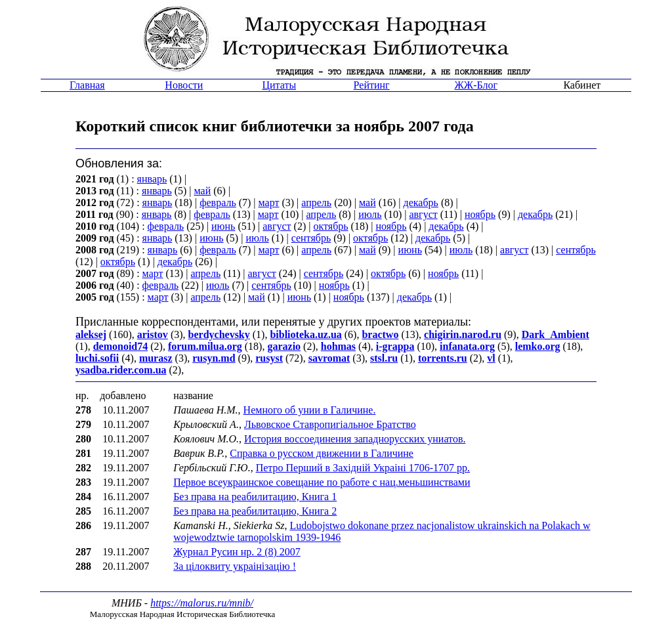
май (203, 191)
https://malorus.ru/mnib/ (202, 603)
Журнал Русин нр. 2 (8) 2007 (237, 552)
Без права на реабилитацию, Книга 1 (255, 497)
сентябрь (311, 238)
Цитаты (279, 85)
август (423, 214)
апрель (316, 203)
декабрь (421, 203)
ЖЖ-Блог (476, 85)
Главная (87, 85)
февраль (218, 203)
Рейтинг (372, 85)
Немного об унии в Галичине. (310, 410)
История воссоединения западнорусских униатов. (355, 439)
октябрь (330, 226)
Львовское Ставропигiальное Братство (330, 424)
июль (370, 214)
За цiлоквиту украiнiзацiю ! (235, 566)
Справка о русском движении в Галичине (322, 453)
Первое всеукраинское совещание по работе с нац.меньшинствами (322, 482)
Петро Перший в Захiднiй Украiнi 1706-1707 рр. (363, 468)
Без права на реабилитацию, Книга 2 (255, 511)
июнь (223, 226)
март (269, 203)
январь (152, 179)
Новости (184, 85)
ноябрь (480, 214)
